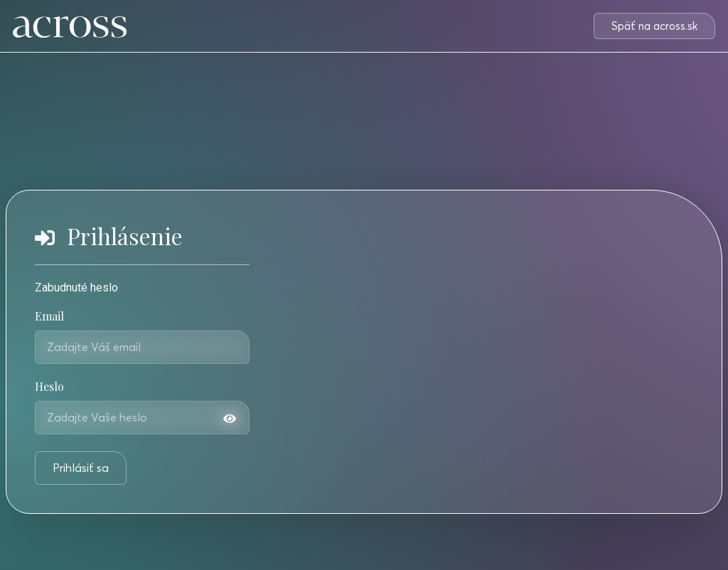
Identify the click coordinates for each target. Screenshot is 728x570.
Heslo (49, 387)
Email (49, 317)
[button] (654, 26)
